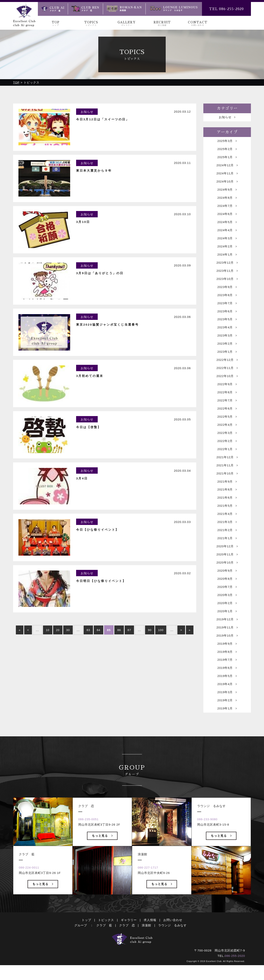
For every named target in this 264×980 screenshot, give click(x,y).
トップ (86, 942)
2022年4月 (227, 432)
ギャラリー (129, 942)
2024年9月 (227, 191)
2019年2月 (227, 715)
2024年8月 (227, 200)
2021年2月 (227, 540)
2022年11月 (227, 374)
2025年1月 (227, 158)
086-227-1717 (149, 890)
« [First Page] (18, 645)
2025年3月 (227, 141)
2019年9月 (227, 657)
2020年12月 (227, 557)
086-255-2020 (235, 978)
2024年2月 (227, 250)
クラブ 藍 (104, 947)
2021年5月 (227, 516)
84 (99, 645)
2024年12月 (227, 166)
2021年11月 (227, 474)
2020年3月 (227, 607)
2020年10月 (227, 574)
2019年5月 (227, 690)
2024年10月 (227, 183)
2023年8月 (227, 299)
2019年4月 (227, 698)
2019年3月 (227, 707)
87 (130, 645)
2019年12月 (227, 632)
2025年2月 (227, 150)
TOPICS (91, 24)
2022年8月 (227, 399)
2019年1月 (227, 723)
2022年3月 (227, 441)
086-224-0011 (30, 890)
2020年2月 (227, 615)
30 (67, 645)
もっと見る (43, 906)
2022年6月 (227, 416)
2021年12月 (227, 466)
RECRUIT (162, 24)
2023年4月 (227, 333)
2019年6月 (227, 682)
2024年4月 (227, 233)
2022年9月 (227, 391)
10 (46, 645)
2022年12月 (227, 366)
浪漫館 (146, 947)
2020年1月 (227, 624)
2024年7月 (227, 208)
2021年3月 (227, 532)
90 (151, 645)
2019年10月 (227, 649)
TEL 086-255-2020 (226, 9)
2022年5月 (227, 424)
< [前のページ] (27, 645)
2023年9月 (227, 291)
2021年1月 (227, 549)
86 (119, 645)
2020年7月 (227, 599)
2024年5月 (227, 225)
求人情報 (150, 942)
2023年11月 (227, 274)
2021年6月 (227, 507)
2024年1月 (227, 258)
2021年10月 (227, 482)
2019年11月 (227, 640)
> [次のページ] (183, 645)
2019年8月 (227, 665)
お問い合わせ (173, 942)
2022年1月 (227, 457)
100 (162, 645)
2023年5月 (227, 324)
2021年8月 (227, 499)
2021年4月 (227, 524)
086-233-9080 (208, 842)
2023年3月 (227, 341)
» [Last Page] (191, 645)
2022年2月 (227, 449)
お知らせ (227, 117)
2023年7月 (227, 308)
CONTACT (198, 24)
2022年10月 (227, 383)
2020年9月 (227, 582)
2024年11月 (227, 175)
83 (88, 645)
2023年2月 (227, 349)
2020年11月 (227, 565)
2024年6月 (227, 216)
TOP (56, 24)
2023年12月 (227, 266)
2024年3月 (227, 241)
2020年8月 (227, 590)
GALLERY (127, 24)
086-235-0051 (89, 842)
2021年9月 (227, 491)
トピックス (106, 942)
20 (57, 645)
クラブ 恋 (127, 947)
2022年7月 (227, 407)
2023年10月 (227, 283)
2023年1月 (227, 358)
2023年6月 (227, 316)
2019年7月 (227, 673)
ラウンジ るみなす (172, 947)
